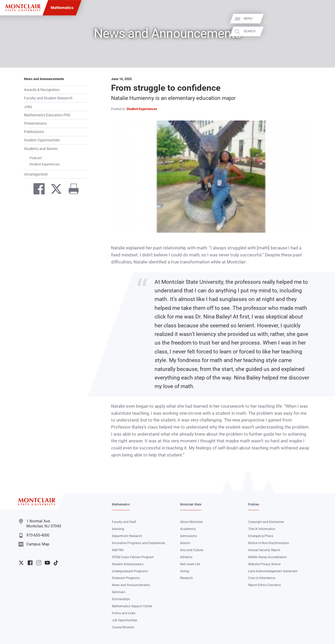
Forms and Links (124, 613)
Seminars (118, 592)
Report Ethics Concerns (264, 585)
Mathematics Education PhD (47, 115)
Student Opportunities (42, 140)
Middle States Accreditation (267, 557)
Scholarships (121, 599)
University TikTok (56, 563)
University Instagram (39, 563)
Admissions (188, 536)
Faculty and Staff (124, 522)
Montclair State (191, 504)
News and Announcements (44, 79)
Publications (34, 132)
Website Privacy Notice (264, 564)
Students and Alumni (41, 149)
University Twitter (21, 563)
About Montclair (191, 522)
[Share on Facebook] (37, 190)
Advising (118, 529)
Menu (324, 19)
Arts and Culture (192, 550)
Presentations (35, 123)
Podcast (36, 158)
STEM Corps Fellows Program (133, 557)
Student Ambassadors (128, 564)
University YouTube (47, 563)
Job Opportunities (124, 620)
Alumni (185, 543)
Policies (254, 504)
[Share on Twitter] (54, 190)
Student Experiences (45, 164)
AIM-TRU (118, 550)
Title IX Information (262, 529)
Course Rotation (123, 627)
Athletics (186, 557)
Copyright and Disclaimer (266, 522)
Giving (185, 571)
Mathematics (62, 8)
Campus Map (34, 544)
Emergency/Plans (261, 536)
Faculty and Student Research (48, 98)
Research (187, 578)
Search (325, 31)
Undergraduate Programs (130, 571)
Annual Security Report (264, 550)
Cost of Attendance (262, 578)
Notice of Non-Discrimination (269, 543)
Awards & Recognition (42, 90)
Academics (188, 529)
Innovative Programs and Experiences (138, 543)
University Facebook (30, 563)
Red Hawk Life (190, 564)
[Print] (71, 190)
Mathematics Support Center (132, 606)
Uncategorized (36, 174)
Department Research (127, 536)
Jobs (28, 107)
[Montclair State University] (23, 8)
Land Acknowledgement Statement (273, 571)
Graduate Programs (126, 578)
